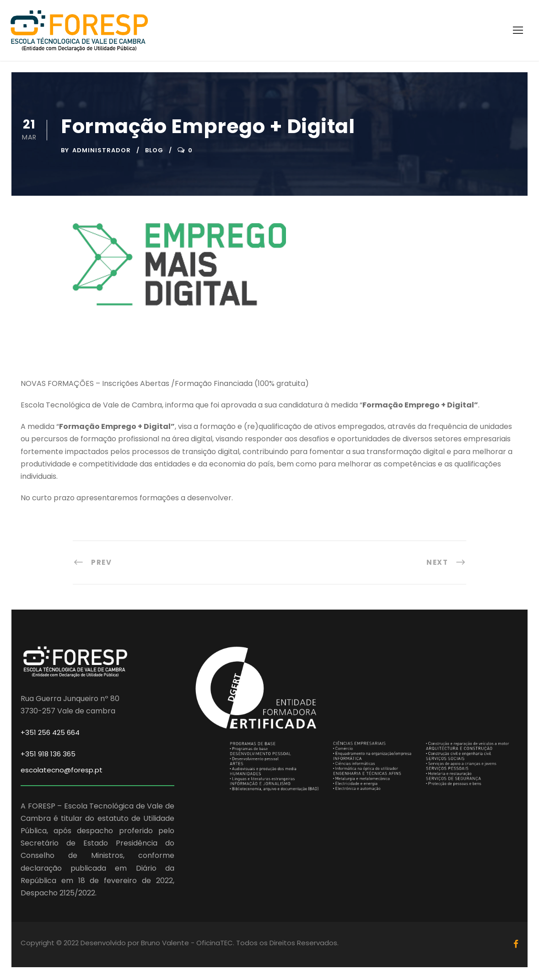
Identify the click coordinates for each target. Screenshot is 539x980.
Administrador (102, 152)
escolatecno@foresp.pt (62, 771)
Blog (154, 152)
